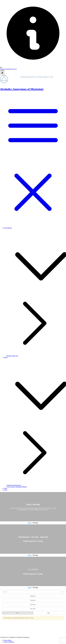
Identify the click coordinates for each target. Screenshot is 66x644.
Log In (5, 490)
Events (5, 488)
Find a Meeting (8, 228)
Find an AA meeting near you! (8, 69)
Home (30, 523)
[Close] (2, 72)
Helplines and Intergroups (14, 485)
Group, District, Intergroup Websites (17, 487)
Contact (6, 357)
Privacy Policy (7, 640)
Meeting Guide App (12, 356)
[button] (33, 596)
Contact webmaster (9, 642)
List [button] (18, 613)
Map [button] (48, 613)
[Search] (31, 592)
